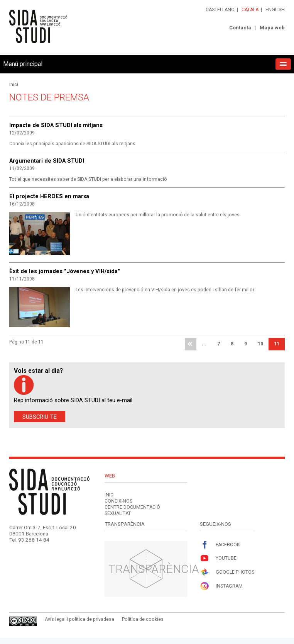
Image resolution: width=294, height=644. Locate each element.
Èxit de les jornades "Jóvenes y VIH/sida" (65, 271)
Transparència (154, 569)
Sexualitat (118, 513)
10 (260, 344)
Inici (14, 85)
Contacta (240, 28)
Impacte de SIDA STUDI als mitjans (56, 125)
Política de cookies (143, 619)
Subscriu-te (40, 417)
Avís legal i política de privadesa (79, 619)
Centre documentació (132, 507)
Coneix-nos (118, 501)
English (275, 10)
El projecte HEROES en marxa (49, 196)
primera (191, 344)
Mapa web (272, 28)
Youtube (218, 558)
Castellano (220, 10)
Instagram (221, 586)
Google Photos (227, 572)
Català (250, 10)
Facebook (220, 545)
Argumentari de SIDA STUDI (47, 161)
